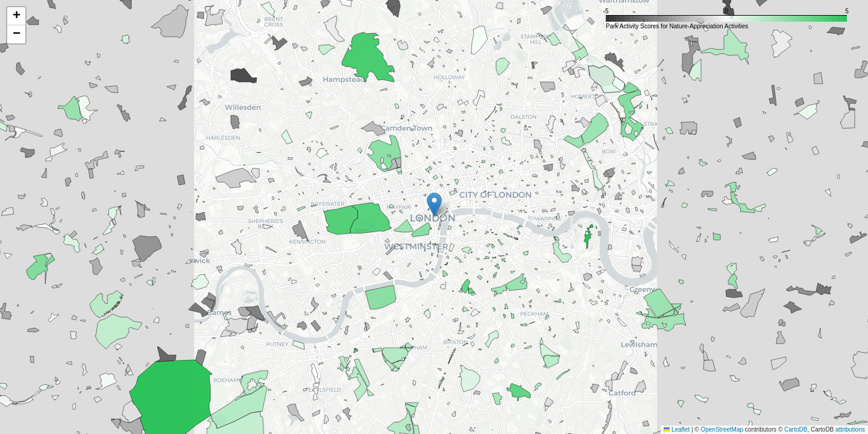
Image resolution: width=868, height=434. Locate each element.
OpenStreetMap (722, 429)
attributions (850, 429)
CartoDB (796, 429)
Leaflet (677, 429)
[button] (434, 205)
